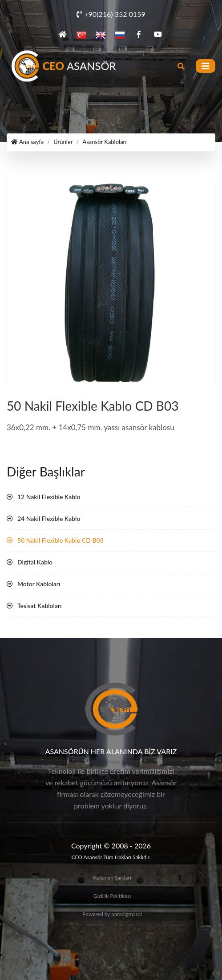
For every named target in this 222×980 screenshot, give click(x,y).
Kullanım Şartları (112, 878)
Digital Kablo (35, 562)
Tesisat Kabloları (39, 606)
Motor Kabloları (39, 584)
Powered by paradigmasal (112, 914)
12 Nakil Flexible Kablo (49, 497)
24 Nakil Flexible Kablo (49, 518)
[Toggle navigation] (206, 66)
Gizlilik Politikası (112, 896)
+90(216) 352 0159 (111, 14)
